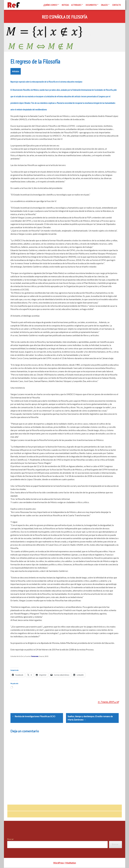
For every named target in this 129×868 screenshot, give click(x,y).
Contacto (117, 5)
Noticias (65, 5)
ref (117, 702)
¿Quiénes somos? (50, 5)
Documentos (91, 5)
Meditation (71, 863)
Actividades (76, 5)
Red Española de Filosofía (65, 17)
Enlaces (104, 5)
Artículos (16, 71)
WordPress (59, 863)
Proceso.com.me (35, 656)
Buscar (10, 839)
